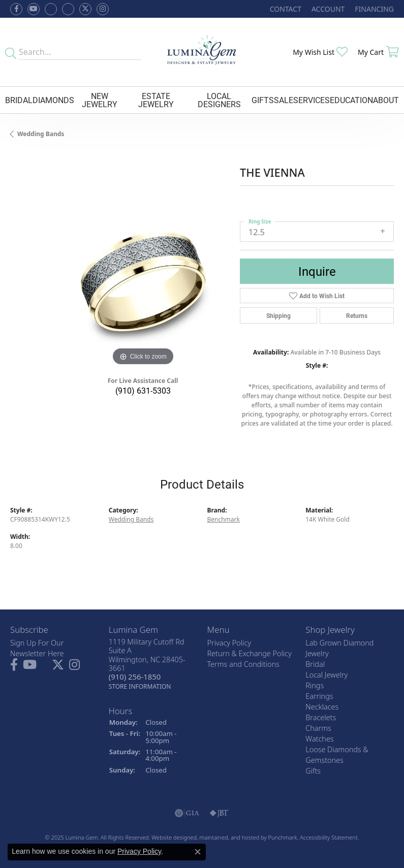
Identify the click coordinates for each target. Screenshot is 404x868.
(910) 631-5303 (143, 390)
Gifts (263, 100)
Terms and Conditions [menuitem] (243, 664)
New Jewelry (100, 100)
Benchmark (224, 519)
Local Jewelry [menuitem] (327, 675)
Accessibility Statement (329, 837)
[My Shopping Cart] (378, 52)
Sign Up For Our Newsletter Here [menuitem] (37, 648)
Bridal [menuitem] (315, 664)
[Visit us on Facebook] (51, 9)
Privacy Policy (139, 851)
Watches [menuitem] (319, 739)
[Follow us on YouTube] (34, 9)
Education (351, 100)
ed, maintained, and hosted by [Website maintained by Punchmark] (229, 837)
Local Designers (219, 100)
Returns (357, 315)
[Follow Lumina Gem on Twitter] (85, 9)
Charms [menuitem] (318, 728)
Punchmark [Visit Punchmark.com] (283, 837)
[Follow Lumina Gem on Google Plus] (68, 9)
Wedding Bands (41, 134)
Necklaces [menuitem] (322, 707)
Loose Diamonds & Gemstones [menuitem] (337, 755)
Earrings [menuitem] (319, 696)
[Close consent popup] (198, 852)
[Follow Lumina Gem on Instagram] (103, 9)
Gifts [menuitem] (313, 771)
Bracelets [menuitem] (321, 717)
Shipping (278, 315)
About (386, 100)
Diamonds (53, 100)
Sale (284, 100)
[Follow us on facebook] (16, 9)
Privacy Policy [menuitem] (229, 643)
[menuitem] (187, 813)
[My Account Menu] (328, 9)
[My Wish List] (320, 52)
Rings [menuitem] (315, 685)
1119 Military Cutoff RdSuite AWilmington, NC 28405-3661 (147, 664)
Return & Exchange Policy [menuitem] (250, 653)
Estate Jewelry (156, 100)
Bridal (19, 100)
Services (312, 100)
